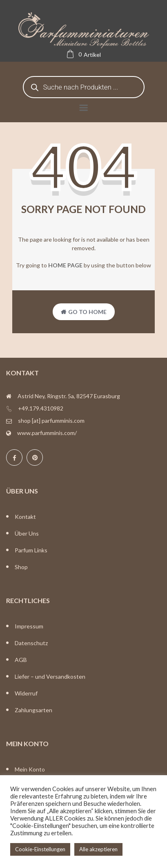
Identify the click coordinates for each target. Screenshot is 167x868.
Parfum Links (31, 550)
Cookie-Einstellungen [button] (40, 849)
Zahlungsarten (33, 710)
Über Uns (27, 533)
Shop (21, 567)
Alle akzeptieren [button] (98, 849)
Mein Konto (30, 769)
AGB (21, 660)
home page (65, 265)
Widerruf (26, 693)
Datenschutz (31, 643)
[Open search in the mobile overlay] (84, 87)
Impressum (29, 626)
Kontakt (25, 517)
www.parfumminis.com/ (47, 433)
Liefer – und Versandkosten (50, 676)
